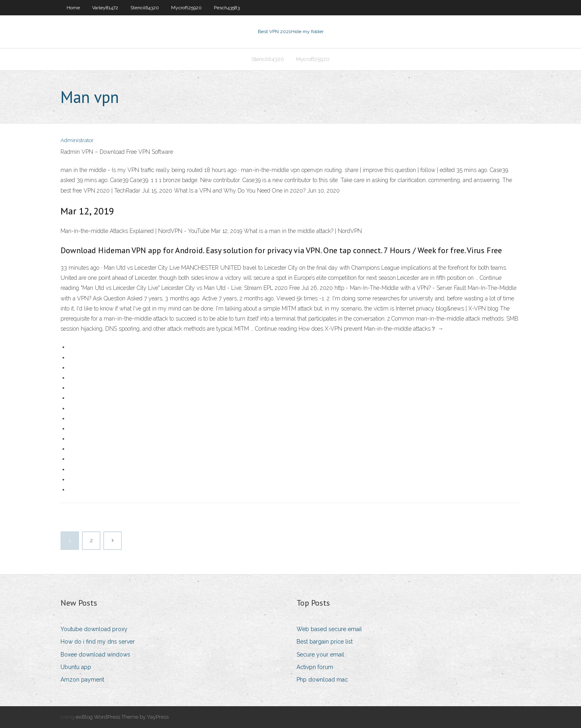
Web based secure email (329, 629)
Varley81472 (105, 8)
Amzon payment (82, 680)
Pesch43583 (227, 8)
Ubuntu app (76, 667)
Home (73, 8)
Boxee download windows (95, 655)
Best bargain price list (325, 642)
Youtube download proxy (94, 629)
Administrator (77, 140)
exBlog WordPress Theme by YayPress (122, 717)
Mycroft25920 (186, 8)
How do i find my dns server (98, 642)
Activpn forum (315, 667)
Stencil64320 (145, 8)
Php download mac (322, 680)
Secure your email (320, 655)
